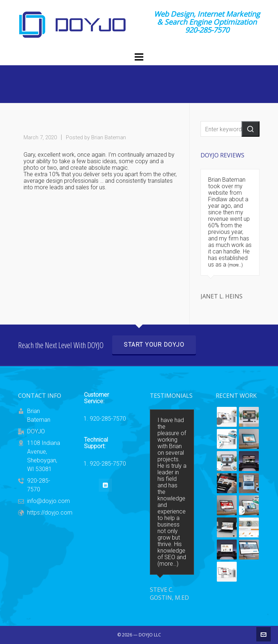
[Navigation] (139, 57)
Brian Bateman (109, 137)
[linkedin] (105, 485)
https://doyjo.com (50, 513)
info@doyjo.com (49, 501)
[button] (250, 129)
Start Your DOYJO (154, 345)
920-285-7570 (108, 419)
